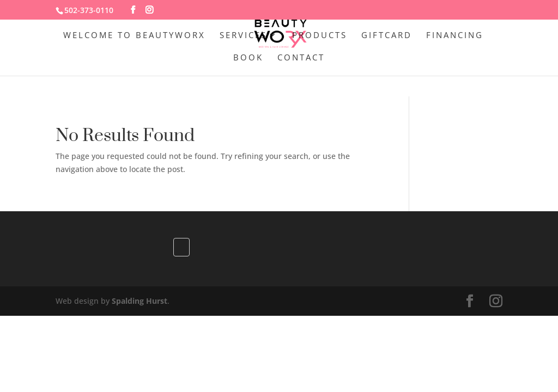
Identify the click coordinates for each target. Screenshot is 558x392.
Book (248, 58)
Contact (301, 58)
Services (243, 36)
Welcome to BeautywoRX (134, 36)
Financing (455, 36)
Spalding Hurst (139, 301)
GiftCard (387, 36)
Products (320, 36)
